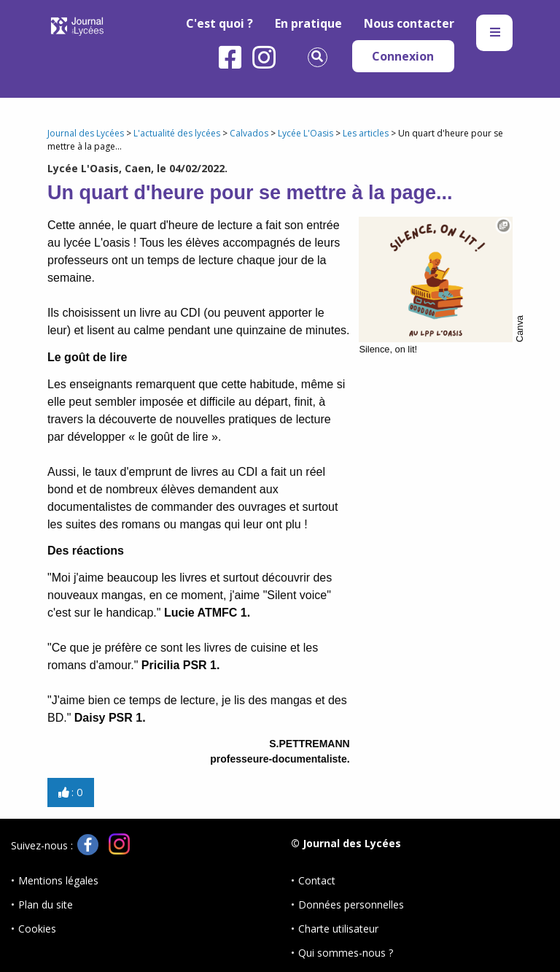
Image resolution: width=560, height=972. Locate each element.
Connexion (403, 56)
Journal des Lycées (86, 133)
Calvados (249, 133)
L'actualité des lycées (177, 133)
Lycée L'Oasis (306, 133)
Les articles (366, 133)
